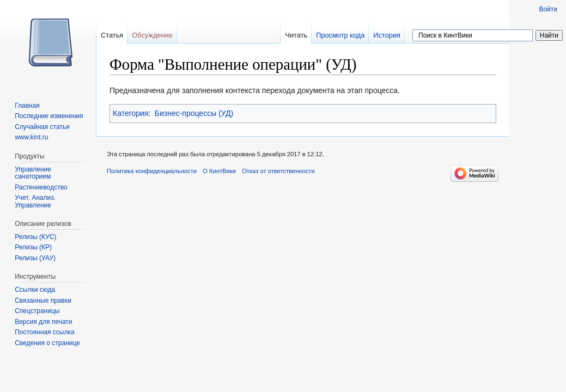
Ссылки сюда (35, 290)
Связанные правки (43, 301)
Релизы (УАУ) (35, 258)
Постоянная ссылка (44, 332)
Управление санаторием (33, 173)
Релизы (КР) (33, 247)
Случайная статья (42, 127)
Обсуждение (152, 35)
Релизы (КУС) (35, 237)
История (387, 35)
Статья (112, 35)
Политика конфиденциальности (152, 171)
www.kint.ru (31, 137)
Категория (130, 113)
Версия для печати (43, 322)
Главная (27, 106)
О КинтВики (219, 171)
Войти (548, 9)
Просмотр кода (340, 35)
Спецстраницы (37, 311)
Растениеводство (41, 187)
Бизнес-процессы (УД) (194, 113)
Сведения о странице (47, 343)
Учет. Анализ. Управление (35, 201)
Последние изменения (49, 116)
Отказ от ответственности (278, 171)
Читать (296, 35)
